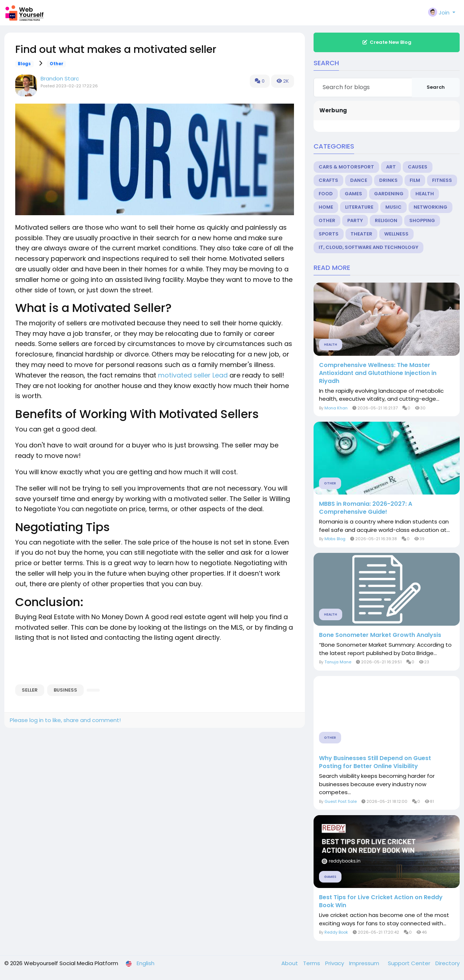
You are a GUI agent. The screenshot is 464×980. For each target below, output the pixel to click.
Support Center (410, 963)
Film (415, 180)
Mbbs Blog (335, 539)
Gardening (389, 194)
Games (353, 194)
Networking (430, 207)
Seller (30, 690)
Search (436, 87)
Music (393, 207)
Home (326, 207)
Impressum (365, 963)
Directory (448, 963)
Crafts (328, 180)
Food (326, 194)
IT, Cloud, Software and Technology (368, 247)
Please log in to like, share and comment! (65, 720)
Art (391, 167)
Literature (359, 207)
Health (425, 194)
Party (355, 220)
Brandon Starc (60, 78)
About (290, 963)
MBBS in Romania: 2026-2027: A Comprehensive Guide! (366, 508)
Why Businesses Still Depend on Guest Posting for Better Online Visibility (375, 762)
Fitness (442, 180)
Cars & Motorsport (346, 167)
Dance (359, 180)
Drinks (388, 180)
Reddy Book (336, 932)
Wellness (396, 234)
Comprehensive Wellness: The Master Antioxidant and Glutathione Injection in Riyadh (378, 373)
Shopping (422, 220)
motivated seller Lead (193, 375)
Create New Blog (387, 42)
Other (57, 64)
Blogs (24, 64)
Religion (386, 220)
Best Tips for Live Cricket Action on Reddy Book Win (381, 901)
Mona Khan (336, 408)
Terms (312, 963)
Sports (329, 234)
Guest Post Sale (341, 801)
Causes (418, 167)
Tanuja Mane (338, 662)
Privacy (335, 963)
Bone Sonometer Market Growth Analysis (380, 635)
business (65, 690)
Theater (361, 234)
